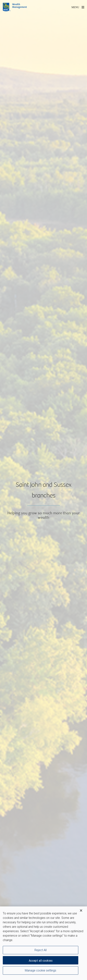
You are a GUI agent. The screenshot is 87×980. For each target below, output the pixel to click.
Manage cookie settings (41, 970)
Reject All (41, 950)
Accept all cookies (41, 961)
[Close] (81, 911)
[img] (43, 490)
